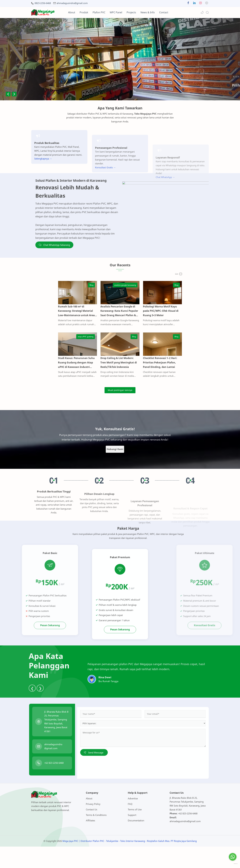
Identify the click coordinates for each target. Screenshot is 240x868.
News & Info (148, 12)
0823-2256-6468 (43, 3)
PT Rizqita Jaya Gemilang (184, 862)
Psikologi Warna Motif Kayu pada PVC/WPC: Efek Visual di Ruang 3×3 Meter (178, 319)
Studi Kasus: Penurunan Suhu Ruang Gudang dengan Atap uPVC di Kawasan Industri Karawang (59, 384)
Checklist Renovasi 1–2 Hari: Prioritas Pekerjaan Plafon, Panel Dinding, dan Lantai (179, 382)
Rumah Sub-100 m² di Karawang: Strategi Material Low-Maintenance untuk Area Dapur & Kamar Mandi (59, 322)
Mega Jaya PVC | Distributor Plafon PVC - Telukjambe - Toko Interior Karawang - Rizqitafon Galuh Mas (116, 862)
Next (14, 94)
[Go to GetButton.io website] (233, 864)
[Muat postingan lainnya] (120, 412)
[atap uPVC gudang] (77, 347)
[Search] (207, 12)
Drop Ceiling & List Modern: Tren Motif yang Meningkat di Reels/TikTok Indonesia (118, 382)
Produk (84, 12)
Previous (8, 94)
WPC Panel (116, 12)
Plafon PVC (99, 12)
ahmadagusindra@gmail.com (72, 3)
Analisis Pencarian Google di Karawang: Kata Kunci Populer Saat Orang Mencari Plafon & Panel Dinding (119, 322)
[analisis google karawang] (134, 285)
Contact (164, 12)
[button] (188, 4)
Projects (131, 12)
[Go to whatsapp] (233, 857)
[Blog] (83, 285)
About (72, 12)
